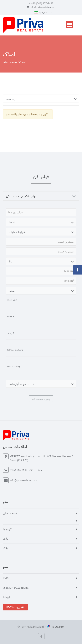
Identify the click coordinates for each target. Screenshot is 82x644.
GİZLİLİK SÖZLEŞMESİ (16, 588)
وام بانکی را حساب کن (21, 196)
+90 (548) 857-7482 (42, 3)
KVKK (6, 578)
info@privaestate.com (43, 7)
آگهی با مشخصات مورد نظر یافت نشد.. (28, 114)
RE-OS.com (58, 627)
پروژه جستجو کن (41, 399)
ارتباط (6, 597)
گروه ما (7, 529)
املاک (6, 539)
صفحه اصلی (10, 62)
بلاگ (5, 548)
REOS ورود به (15, 607)
